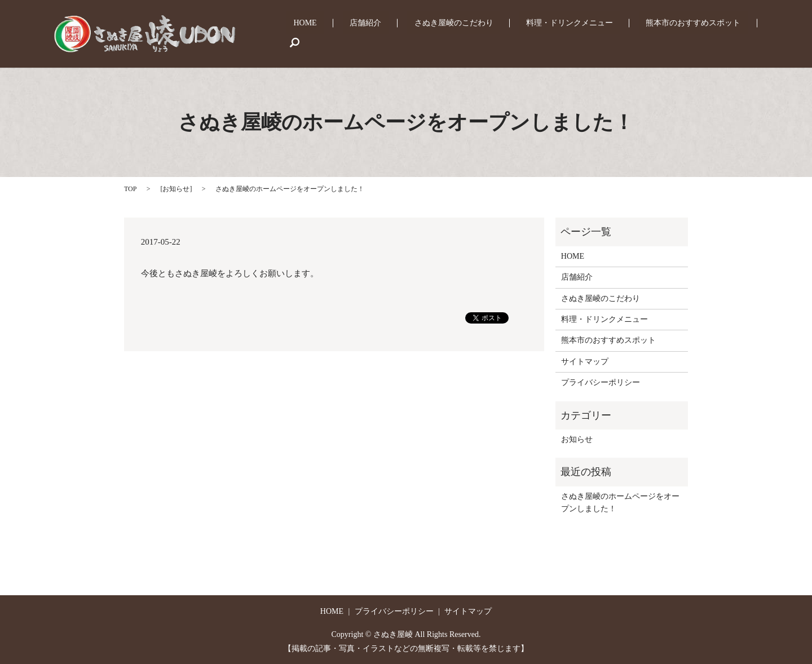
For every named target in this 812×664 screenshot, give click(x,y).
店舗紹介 (409, 34)
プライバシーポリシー (601, 382)
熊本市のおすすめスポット (695, 34)
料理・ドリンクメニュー (585, 34)
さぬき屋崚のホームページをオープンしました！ (620, 503)
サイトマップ (585, 362)
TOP (130, 189)
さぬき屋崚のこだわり (483, 34)
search (770, 34)
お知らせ (176, 189)
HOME (363, 34)
